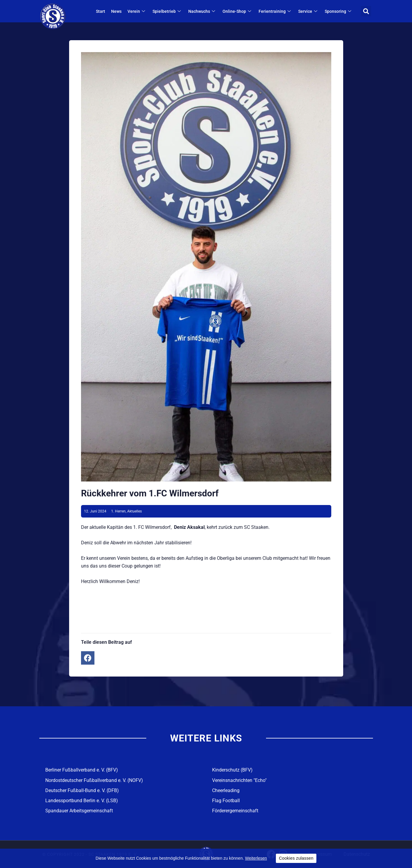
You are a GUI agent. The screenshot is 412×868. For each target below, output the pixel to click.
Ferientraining (276, 11)
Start (101, 11)
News (117, 11)
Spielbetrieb (168, 11)
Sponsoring (339, 11)
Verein (137, 11)
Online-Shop (238, 11)
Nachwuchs (203, 11)
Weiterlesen (256, 858)
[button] (366, 11)
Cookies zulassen (296, 858)
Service (309, 11)
